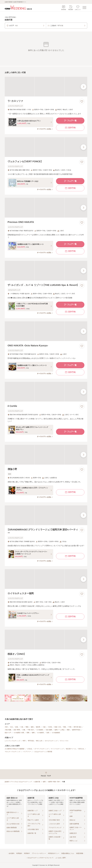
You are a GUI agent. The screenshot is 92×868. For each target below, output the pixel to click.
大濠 (44, 727)
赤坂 (17, 727)
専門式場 (31, 741)
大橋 (24, 730)
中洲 (70, 727)
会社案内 (11, 853)
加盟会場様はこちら (68, 853)
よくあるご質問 (61, 858)
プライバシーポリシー (39, 853)
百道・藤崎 (49, 730)
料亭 (24, 741)
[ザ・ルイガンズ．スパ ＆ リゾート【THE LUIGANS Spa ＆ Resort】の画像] (46, 271)
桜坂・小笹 (58, 727)
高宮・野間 (17, 730)
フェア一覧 (70, 121)
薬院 (32, 727)
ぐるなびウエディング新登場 (43, 752)
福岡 (44, 782)
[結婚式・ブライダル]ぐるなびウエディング (18, 782)
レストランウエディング (13, 741)
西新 (68, 730)
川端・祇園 (8, 730)
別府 (48, 733)
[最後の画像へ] (83, 87)
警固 (27, 727)
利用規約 (19, 853)
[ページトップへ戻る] (46, 774)
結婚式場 (37, 782)
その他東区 (40, 733)
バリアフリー (27, 752)
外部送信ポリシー (54, 853)
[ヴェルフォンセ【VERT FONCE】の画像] (46, 147)
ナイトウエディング (57, 749)
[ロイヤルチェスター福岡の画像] (46, 579)
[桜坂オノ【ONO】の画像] (46, 640)
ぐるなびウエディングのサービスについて (40, 858)
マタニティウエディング (13, 752)
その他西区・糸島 (19, 733)
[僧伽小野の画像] (46, 455)
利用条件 (27, 853)
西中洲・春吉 (78, 727)
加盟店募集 (80, 853)
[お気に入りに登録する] (82, 101)
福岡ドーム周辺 (59, 730)
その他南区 (40, 730)
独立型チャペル (71, 749)
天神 (6, 727)
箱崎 (33, 733)
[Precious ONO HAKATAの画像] (46, 208)
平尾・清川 (31, 730)
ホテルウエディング (51, 741)
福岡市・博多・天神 (54, 782)
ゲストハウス (64, 741)
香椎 (28, 733)
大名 (11, 727)
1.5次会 (30, 749)
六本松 (50, 727)
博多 (65, 727)
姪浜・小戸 (8, 733)
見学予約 (70, 128)
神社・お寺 (39, 741)
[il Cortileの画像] (46, 392)
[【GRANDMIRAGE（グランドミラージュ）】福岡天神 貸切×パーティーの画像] (46, 515)
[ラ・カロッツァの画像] (46, 87)
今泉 (22, 727)
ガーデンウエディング (41, 749)
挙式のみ (81, 749)
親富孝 (38, 727)
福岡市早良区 (76, 730)
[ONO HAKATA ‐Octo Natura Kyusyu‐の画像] (46, 331)
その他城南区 (56, 733)
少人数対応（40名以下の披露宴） (15, 749)
